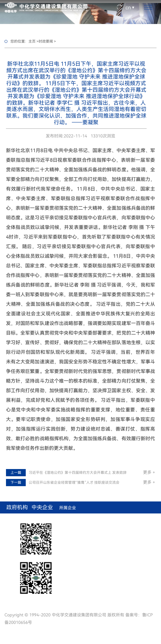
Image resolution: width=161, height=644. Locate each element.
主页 (32, 41)
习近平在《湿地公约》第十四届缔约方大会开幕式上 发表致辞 (78, 473)
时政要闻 (46, 41)
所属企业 (68, 508)
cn (128, 7)
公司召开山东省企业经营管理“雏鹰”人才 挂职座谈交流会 (74, 483)
